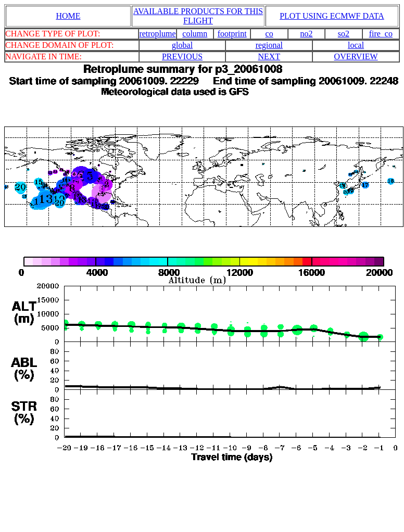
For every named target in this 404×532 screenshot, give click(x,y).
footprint (232, 34)
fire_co (381, 34)
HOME (68, 16)
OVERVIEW (356, 56)
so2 (344, 34)
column (195, 34)
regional (269, 45)
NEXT (269, 56)
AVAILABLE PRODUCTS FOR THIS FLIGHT (198, 16)
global (182, 45)
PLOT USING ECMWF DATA (332, 16)
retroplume (157, 34)
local (356, 45)
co (269, 34)
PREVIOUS (182, 56)
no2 (307, 34)
